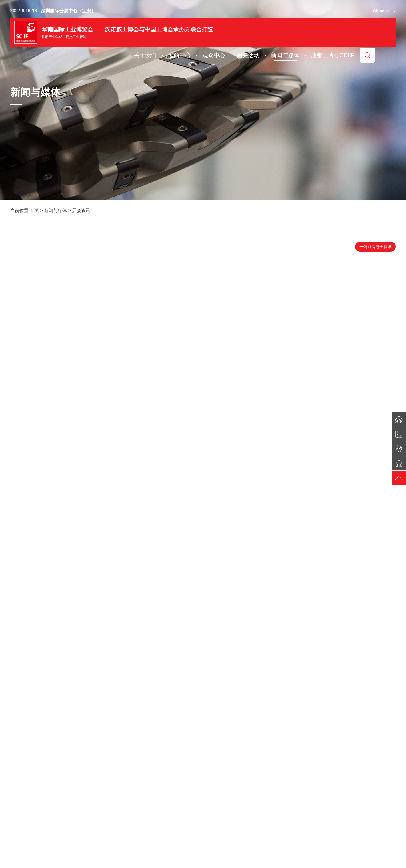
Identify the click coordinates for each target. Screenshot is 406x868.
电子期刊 (72, 835)
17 (203, 765)
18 (217, 765)
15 (174, 765)
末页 (260, 765)
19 (232, 765)
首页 (34, 210)
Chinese (381, 11)
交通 (267, 835)
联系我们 (318, 835)
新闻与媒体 (55, 210)
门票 (173, 835)
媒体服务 (373, 835)
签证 (220, 835)
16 (189, 765)
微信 (21, 835)
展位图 (125, 835)
